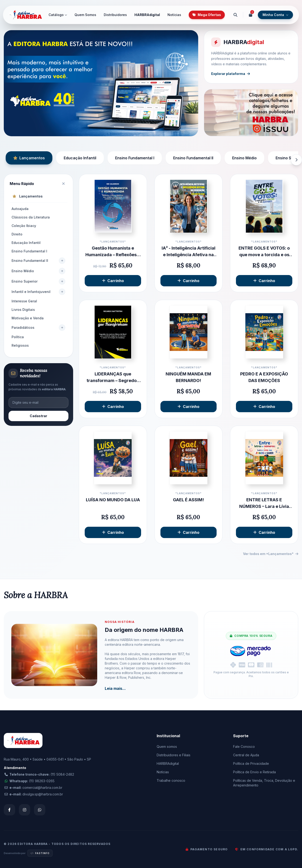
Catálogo (58, 15)
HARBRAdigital (147, 15)
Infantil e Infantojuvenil (31, 292)
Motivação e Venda (28, 318)
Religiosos (20, 345)
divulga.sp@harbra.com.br (43, 794)
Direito (17, 234)
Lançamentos (29, 158)
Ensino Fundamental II (193, 158)
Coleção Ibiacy (24, 226)
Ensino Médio (244, 158)
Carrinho (113, 281)
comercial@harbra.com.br (42, 788)
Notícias (174, 15)
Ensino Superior (25, 281)
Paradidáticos (23, 327)
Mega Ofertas (207, 15)
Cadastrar (38, 416)
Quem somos (167, 747)
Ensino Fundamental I (135, 158)
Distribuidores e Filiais (174, 755)
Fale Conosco (244, 747)
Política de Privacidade (251, 763)
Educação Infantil (80, 158)
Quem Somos (85, 15)
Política (18, 337)
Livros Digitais (23, 310)
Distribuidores (115, 15)
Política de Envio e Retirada (254, 772)
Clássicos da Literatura (31, 217)
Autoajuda (20, 209)
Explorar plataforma (231, 73)
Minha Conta (275, 15)
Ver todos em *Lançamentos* (271, 554)
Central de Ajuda (246, 755)
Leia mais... (115, 688)
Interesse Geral (24, 301)
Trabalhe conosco (171, 780)
